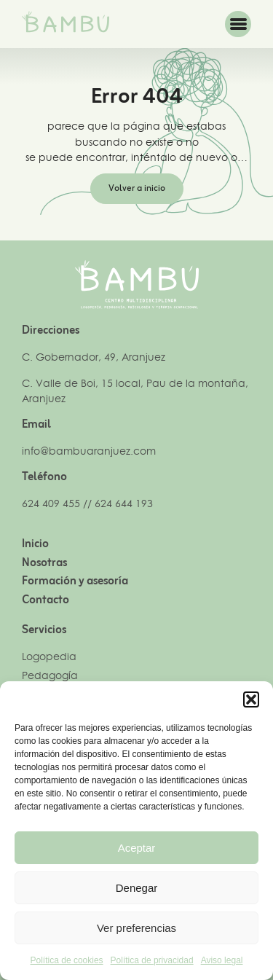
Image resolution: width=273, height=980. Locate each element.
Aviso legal (222, 960)
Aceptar (137, 848)
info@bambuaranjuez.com (89, 451)
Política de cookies (67, 960)
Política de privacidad (152, 960)
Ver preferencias (136, 928)
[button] (251, 699)
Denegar (137, 888)
